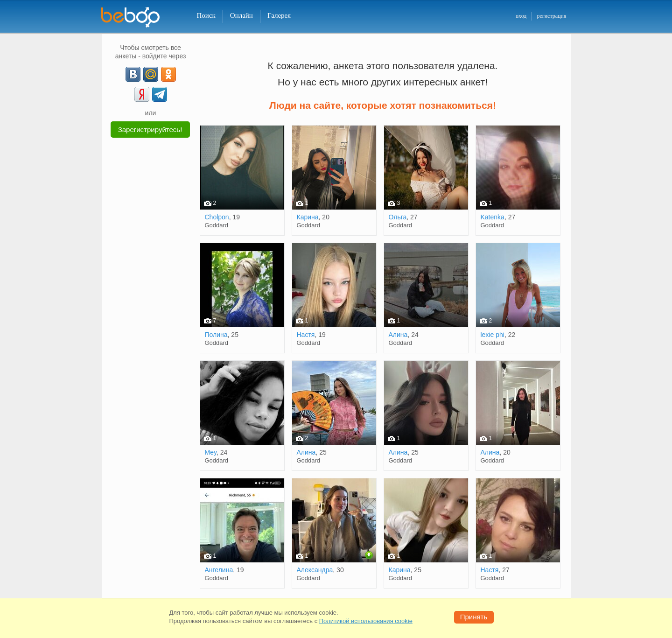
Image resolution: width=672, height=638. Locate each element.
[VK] (133, 74)
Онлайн (241, 15)
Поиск (206, 15)
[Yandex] (142, 94)
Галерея (279, 15)
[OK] (168, 74)
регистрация (551, 16)
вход (521, 16)
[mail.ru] (151, 74)
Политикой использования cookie (366, 621)
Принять (474, 617)
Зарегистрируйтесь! (150, 130)
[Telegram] (160, 94)
